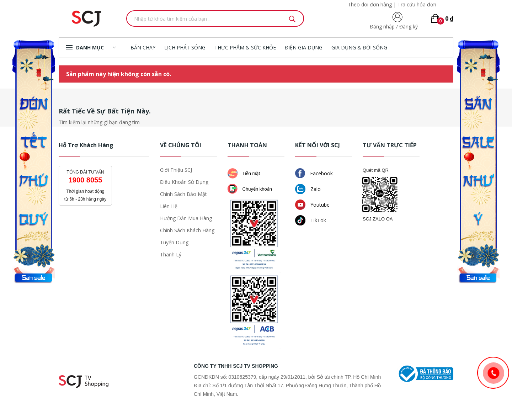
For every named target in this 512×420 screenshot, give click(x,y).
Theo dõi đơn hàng (370, 4)
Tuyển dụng (174, 242)
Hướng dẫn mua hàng (186, 218)
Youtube (312, 205)
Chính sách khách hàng (187, 230)
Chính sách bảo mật (183, 194)
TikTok (311, 220)
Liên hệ (169, 206)
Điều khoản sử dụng (184, 182)
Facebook (314, 173)
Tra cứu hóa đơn (417, 4)
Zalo (308, 189)
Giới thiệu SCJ (176, 170)
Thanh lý (171, 254)
